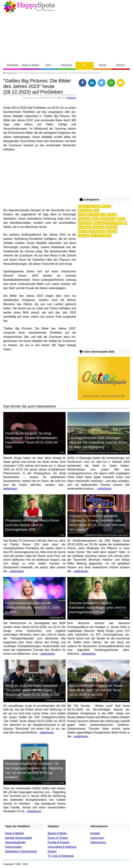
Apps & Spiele (30, 65)
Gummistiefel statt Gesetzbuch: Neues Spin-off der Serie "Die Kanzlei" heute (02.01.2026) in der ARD (96, 690)
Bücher (121, 65)
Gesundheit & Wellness (62, 847)
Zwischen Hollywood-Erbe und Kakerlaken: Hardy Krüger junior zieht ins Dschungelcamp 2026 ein (98, 608)
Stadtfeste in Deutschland (21, 851)
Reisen (52, 851)
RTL (63, 453)
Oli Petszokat (97, 231)
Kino (48, 65)
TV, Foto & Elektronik (61, 856)
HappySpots (10, 73)
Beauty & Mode (57, 833)
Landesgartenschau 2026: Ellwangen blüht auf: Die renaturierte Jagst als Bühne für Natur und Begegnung (98, 442)
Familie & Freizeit (59, 842)
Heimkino (67, 65)
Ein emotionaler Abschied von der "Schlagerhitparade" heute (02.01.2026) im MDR (33, 608)
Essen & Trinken (58, 838)
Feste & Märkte (14, 833)
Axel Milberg (108, 219)
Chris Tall (99, 227)
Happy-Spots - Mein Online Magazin (29, 7)
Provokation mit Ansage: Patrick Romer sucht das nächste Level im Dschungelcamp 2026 (32, 525)
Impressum (97, 838)
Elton (95, 219)
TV (85, 65)
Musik (103, 65)
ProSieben (71, 98)
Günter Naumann (89, 206)
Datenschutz (98, 842)
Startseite (12, 65)
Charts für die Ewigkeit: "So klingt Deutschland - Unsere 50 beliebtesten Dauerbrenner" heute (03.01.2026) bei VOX (32, 440)
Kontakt (95, 833)
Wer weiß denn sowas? (108, 223)
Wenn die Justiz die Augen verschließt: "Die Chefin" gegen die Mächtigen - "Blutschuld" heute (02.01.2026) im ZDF (33, 690)
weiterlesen (10, 489)
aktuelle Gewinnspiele (19, 838)
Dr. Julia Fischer (101, 236)
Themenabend (96, 215)
